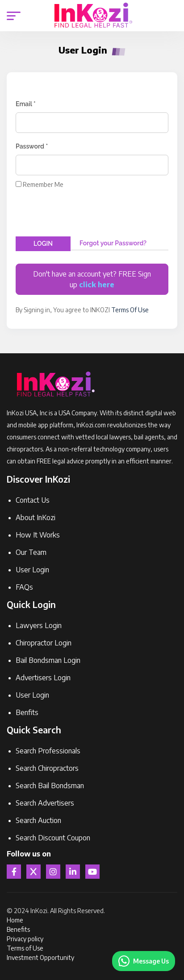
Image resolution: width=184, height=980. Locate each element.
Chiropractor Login (44, 643)
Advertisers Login (43, 678)
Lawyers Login (39, 625)
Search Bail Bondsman (50, 786)
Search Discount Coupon (53, 838)
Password (32, 146)
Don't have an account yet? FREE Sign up (92, 279)
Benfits (27, 712)
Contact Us (33, 500)
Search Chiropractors (47, 768)
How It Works (38, 535)
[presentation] (84, 212)
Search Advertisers (45, 803)
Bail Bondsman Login (48, 660)
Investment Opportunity (40, 957)
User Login (32, 570)
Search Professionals (48, 751)
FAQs (24, 587)
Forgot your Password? (113, 243)
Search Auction (38, 820)
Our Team (31, 552)
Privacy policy (25, 939)
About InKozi (36, 517)
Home (15, 920)
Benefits (18, 929)
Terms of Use (25, 948)
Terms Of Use (130, 310)
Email (26, 104)
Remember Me (43, 184)
